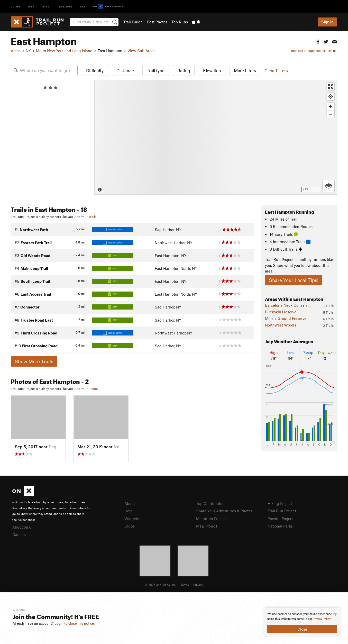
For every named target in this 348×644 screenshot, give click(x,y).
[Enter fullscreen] (331, 87)
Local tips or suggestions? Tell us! (313, 51)
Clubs (130, 526)
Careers (19, 534)
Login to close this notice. (75, 623)
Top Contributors (211, 503)
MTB (31, 6)
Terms (185, 585)
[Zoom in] (331, 107)
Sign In (327, 22)
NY (28, 51)
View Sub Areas (141, 51)
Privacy (198, 585)
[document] (302, 622)
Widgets (132, 519)
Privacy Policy (322, 619)
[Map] (216, 137)
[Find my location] (331, 97)
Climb (16, 6)
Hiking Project (280, 503)
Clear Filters (276, 70)
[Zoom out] (331, 114)
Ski (83, 6)
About (130, 503)
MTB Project (207, 526)
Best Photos (157, 22)
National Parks (280, 526)
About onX (22, 527)
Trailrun (65, 6)
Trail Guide (133, 22)
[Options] (329, 186)
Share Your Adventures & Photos (224, 511)
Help (129, 511)
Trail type (156, 70)
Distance (125, 70)
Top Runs (180, 22)
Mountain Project (211, 519)
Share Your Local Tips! (294, 280)
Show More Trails (34, 361)
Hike (46, 6)
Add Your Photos (86, 389)
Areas (16, 51)
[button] (318, 41)
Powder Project (281, 519)
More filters (245, 70)
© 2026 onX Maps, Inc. (161, 585)
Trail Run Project (282, 511)
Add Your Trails (85, 217)
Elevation (212, 70)
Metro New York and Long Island (64, 51)
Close (302, 629)
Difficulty (95, 70)
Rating (184, 70)
